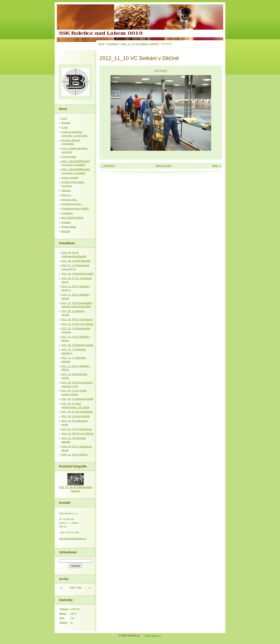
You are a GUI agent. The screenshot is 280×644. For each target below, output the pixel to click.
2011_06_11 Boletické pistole (77, 399)
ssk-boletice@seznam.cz (73, 538)
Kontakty (66, 222)
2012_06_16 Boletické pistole (77, 345)
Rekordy (66, 231)
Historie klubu (69, 227)
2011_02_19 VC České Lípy (77, 429)
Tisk (147, 635)
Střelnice (66, 190)
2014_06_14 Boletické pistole (77, 274)
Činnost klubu (69, 157)
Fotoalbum (113, 44)
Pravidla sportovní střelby (75, 209)
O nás (65, 127)
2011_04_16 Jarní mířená (75, 416)
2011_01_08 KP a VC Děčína (77, 433)
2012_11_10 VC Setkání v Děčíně (140, 44)
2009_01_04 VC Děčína (74, 455)
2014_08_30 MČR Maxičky (76, 261)
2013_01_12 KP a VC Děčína (77, 324)
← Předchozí (108, 166)
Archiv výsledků (70, 178)
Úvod (101, 44)
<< (61, 588)
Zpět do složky (163, 166)
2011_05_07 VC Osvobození (77, 412)
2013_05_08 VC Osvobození (77, 319)
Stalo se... (67, 195)
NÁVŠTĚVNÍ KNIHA (72, 218)
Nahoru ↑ (156, 635)
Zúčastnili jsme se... (72, 204)
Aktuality (66, 123)
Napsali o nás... (70, 200)
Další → (217, 166)
